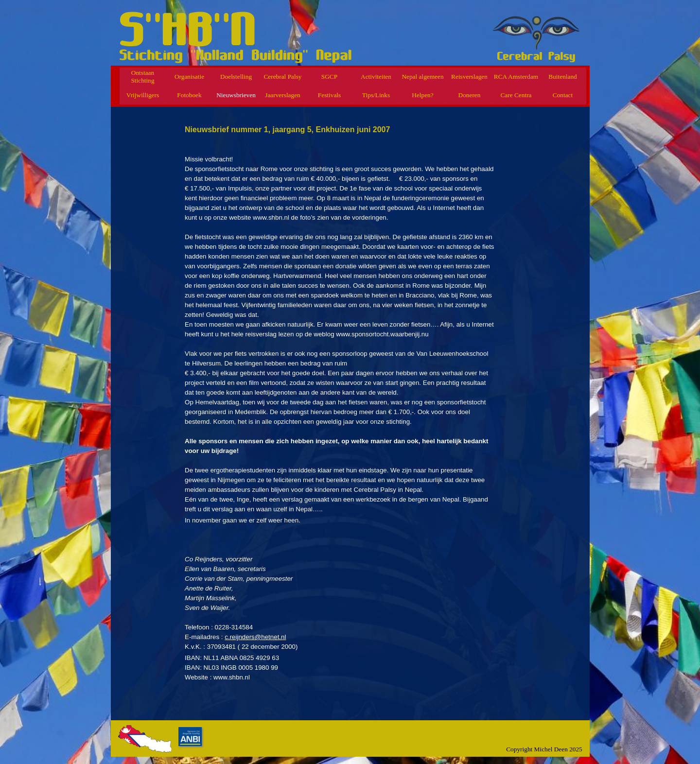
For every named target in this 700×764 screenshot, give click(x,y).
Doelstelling (236, 77)
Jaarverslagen (283, 95)
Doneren (470, 95)
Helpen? (422, 95)
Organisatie (189, 77)
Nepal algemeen (422, 77)
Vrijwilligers (143, 95)
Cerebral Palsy (282, 77)
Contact (563, 95)
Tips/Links (376, 95)
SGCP (329, 77)
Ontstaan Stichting (142, 77)
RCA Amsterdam (516, 77)
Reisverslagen (469, 77)
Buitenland (563, 77)
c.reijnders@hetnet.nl (255, 637)
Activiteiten (376, 77)
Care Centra (516, 95)
